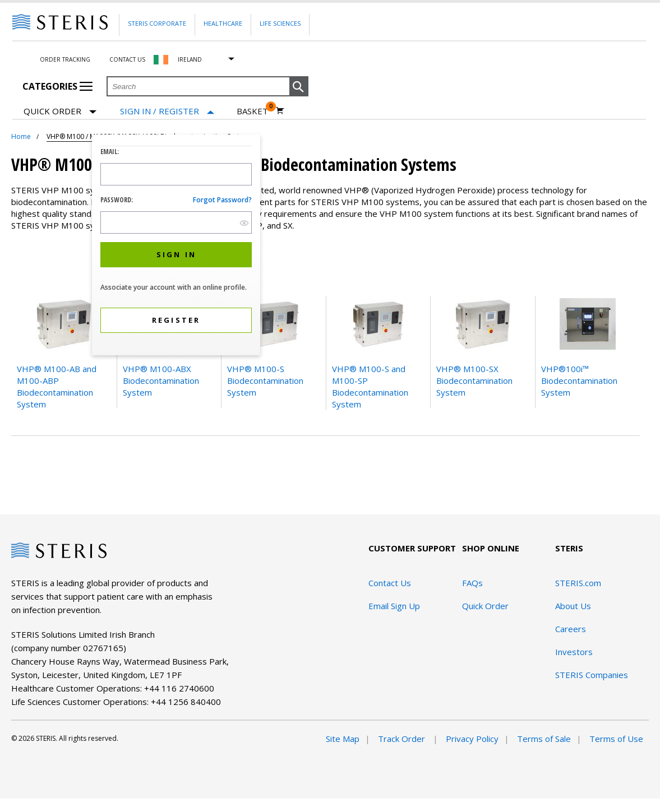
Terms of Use (616, 739)
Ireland (190, 59)
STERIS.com (578, 583)
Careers (571, 629)
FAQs (472, 583)
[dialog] (176, 246)
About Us (573, 606)
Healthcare (223, 23)
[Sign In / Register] (167, 111)
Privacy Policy (472, 739)
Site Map (343, 739)
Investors (574, 652)
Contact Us (127, 59)
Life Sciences (280, 23)
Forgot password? (222, 200)
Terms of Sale (544, 739)
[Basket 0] (260, 111)
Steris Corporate (157, 23)
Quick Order (60, 112)
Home (21, 136)
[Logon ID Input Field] (176, 174)
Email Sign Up (394, 606)
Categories (57, 86)
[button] (299, 87)
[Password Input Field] (176, 222)
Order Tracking (65, 59)
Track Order (403, 739)
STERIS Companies (592, 675)
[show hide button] (244, 223)
